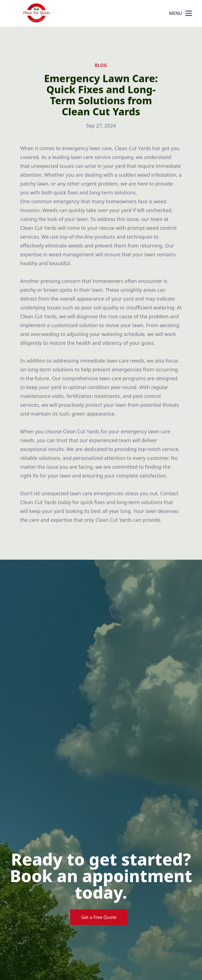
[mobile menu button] (189, 13)
